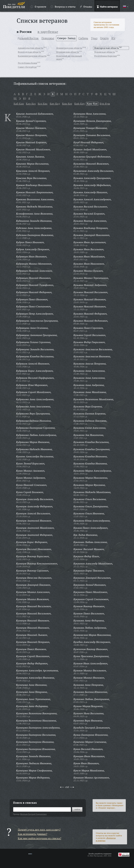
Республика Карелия (106, 56)
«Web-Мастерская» (96, 856)
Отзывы (86, 7)
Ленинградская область (69, 48)
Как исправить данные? (33, 834)
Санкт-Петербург (27, 67)
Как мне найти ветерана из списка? (40, 838)
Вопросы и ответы (63, 7)
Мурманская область (67, 52)
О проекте (38, 7)
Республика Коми (27, 63)
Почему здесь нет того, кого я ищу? (39, 830)
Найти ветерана (107, 7)
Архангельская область (30, 48)
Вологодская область (29, 52)
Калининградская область (32, 56)
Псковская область (105, 52)
